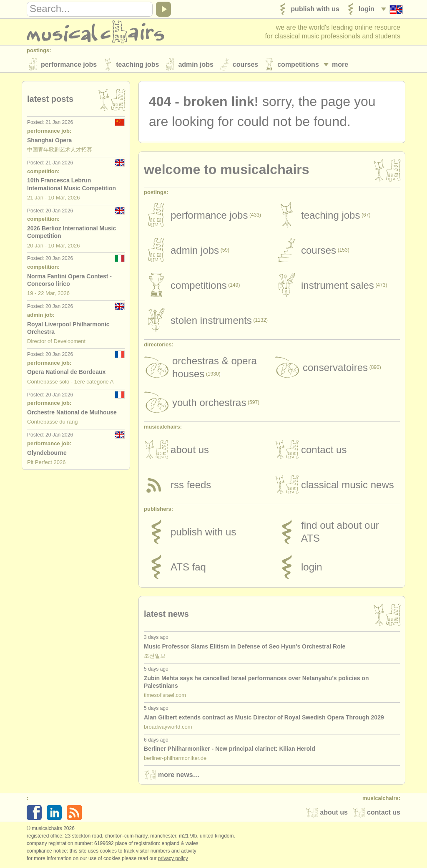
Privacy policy (173, 859)
